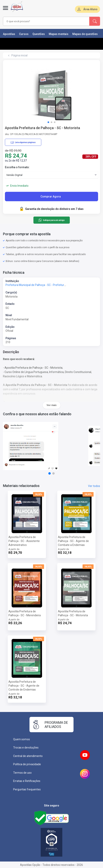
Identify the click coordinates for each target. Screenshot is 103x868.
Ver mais (52, 405)
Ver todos (94, 486)
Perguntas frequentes (27, 789)
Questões (39, 34)
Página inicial (19, 55)
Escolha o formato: (17, 167)
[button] (48, 122)
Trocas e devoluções (26, 748)
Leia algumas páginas (23, 142)
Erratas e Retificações (27, 781)
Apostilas (9, 34)
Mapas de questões (85, 34)
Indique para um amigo (51, 220)
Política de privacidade (27, 764)
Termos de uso (22, 773)
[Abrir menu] (6, 10)
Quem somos (22, 739)
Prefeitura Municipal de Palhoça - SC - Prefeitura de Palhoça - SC (46, 285)
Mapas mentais (59, 34)
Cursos (24, 34)
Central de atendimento (28, 756)
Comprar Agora (51, 197)
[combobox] (44, 21)
